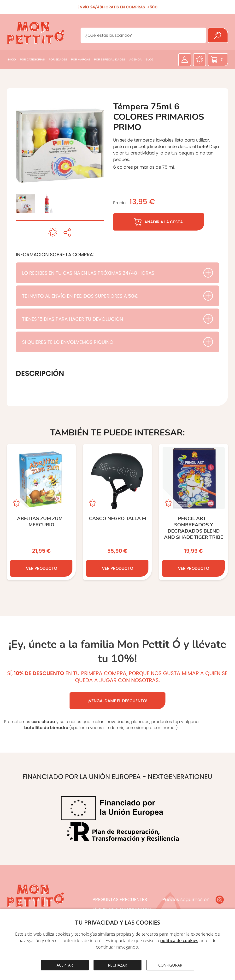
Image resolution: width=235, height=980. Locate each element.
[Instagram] (220, 900)
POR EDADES (58, 59)
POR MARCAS (81, 59)
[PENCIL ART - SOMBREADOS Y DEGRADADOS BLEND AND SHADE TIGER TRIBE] (193, 512)
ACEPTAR (65, 965)
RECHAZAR (117, 965)
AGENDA (135, 59)
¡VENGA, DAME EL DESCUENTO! (117, 701)
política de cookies (179, 940)
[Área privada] (185, 60)
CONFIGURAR (170, 965)
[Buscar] (218, 35)
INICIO (12, 59)
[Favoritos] (200, 60)
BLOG (150, 59)
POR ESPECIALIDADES (110, 59)
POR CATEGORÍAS (32, 59)
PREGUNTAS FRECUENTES (120, 900)
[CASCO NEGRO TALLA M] (117, 512)
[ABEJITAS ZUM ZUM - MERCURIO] (41, 512)
